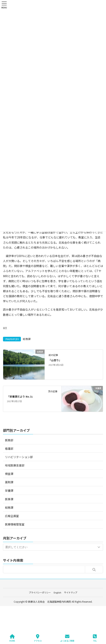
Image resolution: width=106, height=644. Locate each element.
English (57, 592)
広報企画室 (12, 516)
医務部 (9, 440)
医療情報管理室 (15, 524)
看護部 (9, 449)
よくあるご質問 (67, 638)
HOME (12, 638)
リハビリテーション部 (19, 457)
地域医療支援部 (15, 465)
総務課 (27, 339)
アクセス (38, 638)
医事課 (9, 499)
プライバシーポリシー (40, 592)
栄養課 (9, 490)
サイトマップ (71, 592)
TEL (95, 638)
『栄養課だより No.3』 (21, 396)
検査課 (9, 474)
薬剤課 (9, 482)
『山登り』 (55, 360)
